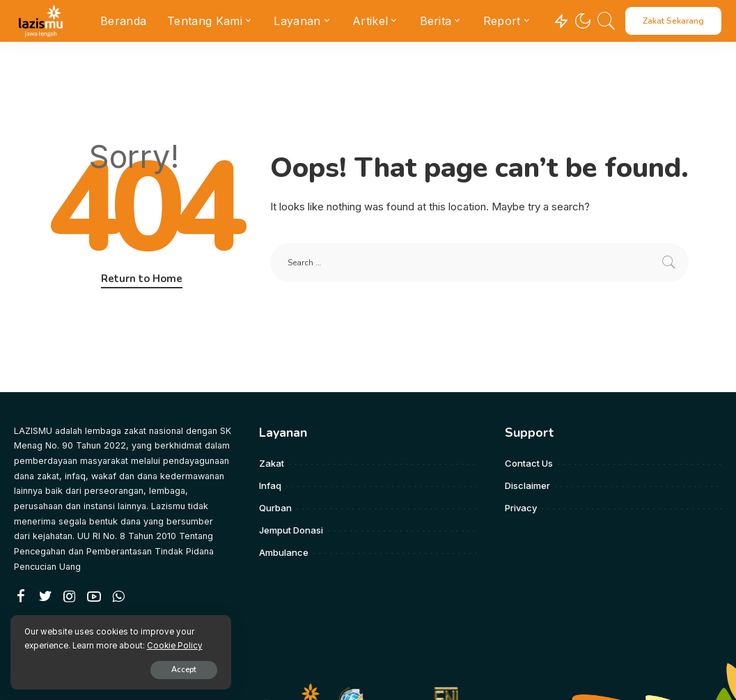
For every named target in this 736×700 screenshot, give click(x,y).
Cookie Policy (175, 645)
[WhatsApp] (118, 597)
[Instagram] (70, 597)
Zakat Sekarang (673, 21)
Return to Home (142, 279)
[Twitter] (45, 597)
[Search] (606, 21)
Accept (172, 670)
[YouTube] (94, 597)
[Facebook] (21, 597)
